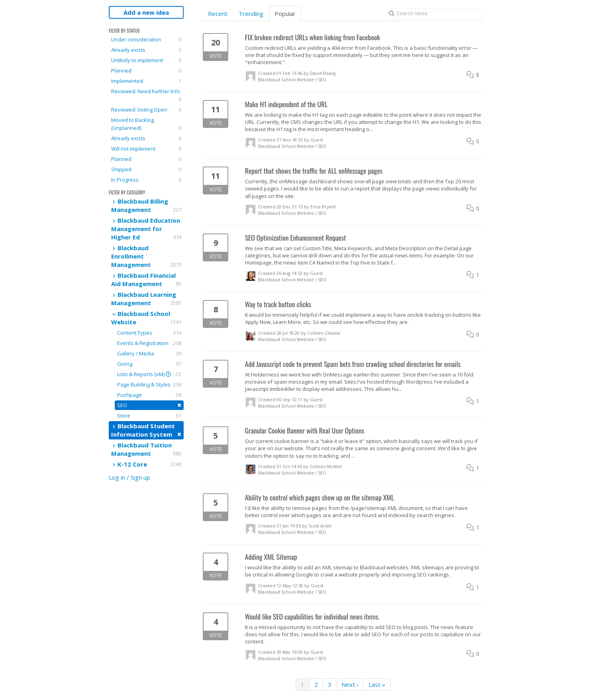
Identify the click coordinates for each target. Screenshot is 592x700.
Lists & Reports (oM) (149, 374)
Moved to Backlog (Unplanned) (146, 124)
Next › (350, 684)
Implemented (146, 81)
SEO (149, 405)
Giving (149, 364)
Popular (285, 14)
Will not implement (146, 149)
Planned (146, 71)
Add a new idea (146, 12)
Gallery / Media (149, 353)
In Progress (146, 180)
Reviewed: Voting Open (146, 110)
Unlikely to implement (146, 60)
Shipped (146, 169)
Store (149, 416)
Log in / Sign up (129, 477)
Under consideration (146, 39)
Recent (218, 14)
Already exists (146, 50)
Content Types (149, 333)
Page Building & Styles (149, 384)
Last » (377, 684)
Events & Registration (149, 343)
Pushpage (149, 395)
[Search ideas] (435, 14)
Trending (251, 14)
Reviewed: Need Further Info (146, 95)
